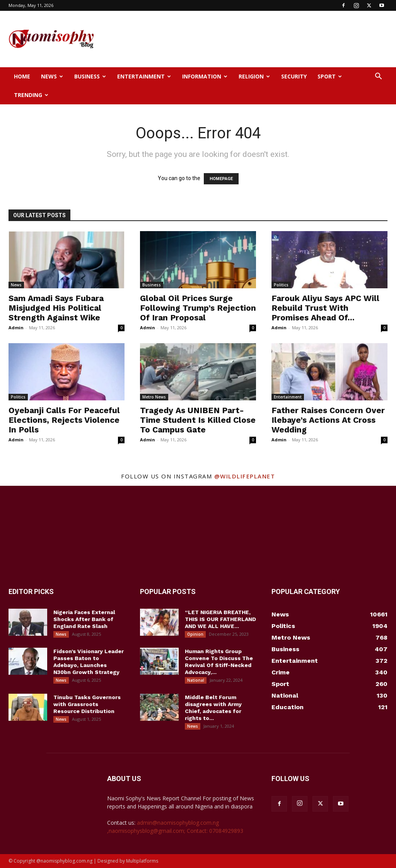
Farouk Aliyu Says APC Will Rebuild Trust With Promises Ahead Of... (325, 308)
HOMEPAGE (221, 179)
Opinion (195, 634)
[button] (378, 77)
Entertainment (144, 76)
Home (22, 76)
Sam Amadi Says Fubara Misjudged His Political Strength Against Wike (56, 308)
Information (205, 76)
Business (90, 76)
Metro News (154, 397)
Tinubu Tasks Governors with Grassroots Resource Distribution (87, 704)
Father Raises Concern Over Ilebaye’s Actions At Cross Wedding (328, 420)
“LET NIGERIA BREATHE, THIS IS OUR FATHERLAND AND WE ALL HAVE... (220, 619)
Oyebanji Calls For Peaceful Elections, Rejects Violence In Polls (64, 420)
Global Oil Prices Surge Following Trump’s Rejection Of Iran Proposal (198, 308)
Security (294, 76)
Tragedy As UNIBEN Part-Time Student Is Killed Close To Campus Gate (198, 420)
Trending (31, 95)
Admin (16, 328)
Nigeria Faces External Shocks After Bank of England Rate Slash (84, 619)
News (52, 76)
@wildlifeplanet (245, 476)
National (196, 680)
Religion (254, 76)
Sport (330, 76)
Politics (281, 285)
